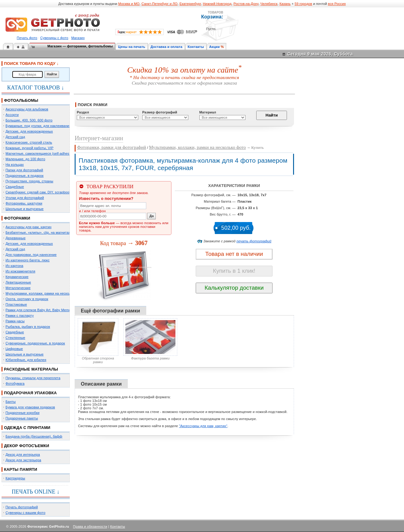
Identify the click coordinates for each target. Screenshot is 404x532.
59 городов (303, 4)
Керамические (17, 277)
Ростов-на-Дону (246, 4)
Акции (215, 47)
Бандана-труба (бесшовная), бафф (34, 436)
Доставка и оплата (167, 47)
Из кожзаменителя (20, 271)
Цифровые (14, 349)
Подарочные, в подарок (25, 176)
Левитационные (18, 282)
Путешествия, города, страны (29, 181)
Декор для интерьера (23, 455)
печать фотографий (254, 241)
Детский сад (15, 137)
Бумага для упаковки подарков (30, 407)
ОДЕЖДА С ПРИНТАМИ (27, 428)
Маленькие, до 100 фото (25, 159)
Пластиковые (16, 304)
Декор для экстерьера (23, 460)
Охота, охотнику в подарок (27, 299)
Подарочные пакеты (22, 418)
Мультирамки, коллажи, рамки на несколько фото (45, 293)
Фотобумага (15, 383)
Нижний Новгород (217, 4)
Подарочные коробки (22, 413)
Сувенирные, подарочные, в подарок (35, 343)
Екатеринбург (190, 4)
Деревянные (16, 238)
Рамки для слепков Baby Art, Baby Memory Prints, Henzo (51, 310)
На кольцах (15, 165)
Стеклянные (15, 338)
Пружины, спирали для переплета (33, 378)
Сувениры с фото (54, 38)
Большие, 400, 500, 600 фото (29, 120)
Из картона (14, 266)
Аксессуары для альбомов (27, 109)
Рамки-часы (15, 321)
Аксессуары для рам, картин (28, 227)
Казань (285, 4)
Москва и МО (129, 4)
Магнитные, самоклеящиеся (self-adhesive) (40, 153)
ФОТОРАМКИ (17, 218)
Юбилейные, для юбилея (26, 360)
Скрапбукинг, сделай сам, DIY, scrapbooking (41, 192)
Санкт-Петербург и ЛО (159, 4)
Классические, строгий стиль (29, 142)
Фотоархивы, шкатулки (24, 203)
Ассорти (12, 115)
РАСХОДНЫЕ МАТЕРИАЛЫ (31, 369)
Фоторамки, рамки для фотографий (112, 147)
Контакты (196, 47)
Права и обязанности (90, 526)
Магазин (78, 38)
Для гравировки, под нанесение (31, 255)
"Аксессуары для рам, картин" (203, 426)
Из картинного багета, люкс (27, 260)
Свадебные (15, 187)
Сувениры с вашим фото (25, 513)
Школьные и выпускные (25, 209)
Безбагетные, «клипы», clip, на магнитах (38, 232)
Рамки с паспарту (20, 316)
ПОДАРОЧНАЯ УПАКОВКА (30, 393)
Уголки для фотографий (25, 198)
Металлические (18, 288)
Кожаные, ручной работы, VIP (29, 148)
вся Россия (337, 4)
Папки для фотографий (24, 170)
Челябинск (269, 4)
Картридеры (15, 478)
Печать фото (27, 38)
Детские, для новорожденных (29, 131)
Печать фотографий (22, 507)
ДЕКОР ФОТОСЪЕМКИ (27, 446)
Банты (11, 402)
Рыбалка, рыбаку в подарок (28, 327)
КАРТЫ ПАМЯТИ (21, 469)
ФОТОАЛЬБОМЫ (21, 100)
